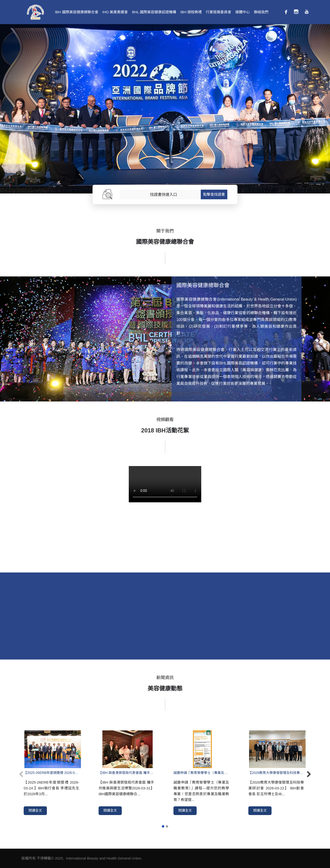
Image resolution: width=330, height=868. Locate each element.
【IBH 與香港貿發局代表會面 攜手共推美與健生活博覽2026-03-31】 (126, 773)
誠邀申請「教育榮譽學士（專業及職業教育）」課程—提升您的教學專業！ (201, 773)
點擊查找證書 (214, 194)
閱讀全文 (35, 810)
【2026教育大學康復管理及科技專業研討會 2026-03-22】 (276, 773)
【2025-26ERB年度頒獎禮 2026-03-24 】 (51, 773)
